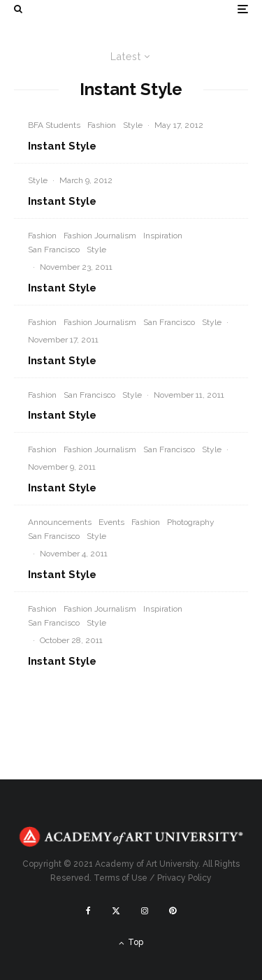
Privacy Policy (184, 878)
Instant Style (62, 146)
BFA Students (54, 125)
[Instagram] (145, 911)
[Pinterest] (173, 911)
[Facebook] (88, 911)
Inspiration (163, 236)
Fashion (102, 125)
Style (133, 125)
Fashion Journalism (100, 236)
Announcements (60, 522)
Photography (191, 522)
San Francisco (54, 250)
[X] (116, 911)
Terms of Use (121, 878)
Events (111, 522)
